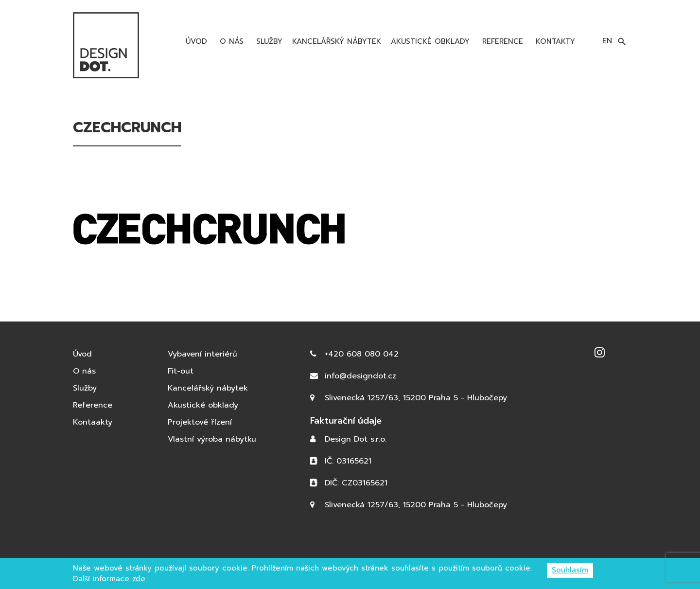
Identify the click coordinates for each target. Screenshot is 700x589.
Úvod (195, 41)
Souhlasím (570, 570)
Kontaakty (93, 422)
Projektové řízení (200, 422)
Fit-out (181, 371)
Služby (268, 41)
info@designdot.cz (360, 376)
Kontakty (554, 41)
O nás (230, 41)
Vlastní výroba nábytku (212, 439)
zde (139, 579)
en (607, 41)
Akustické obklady (430, 41)
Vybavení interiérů (202, 354)
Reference (501, 41)
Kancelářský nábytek (337, 41)
